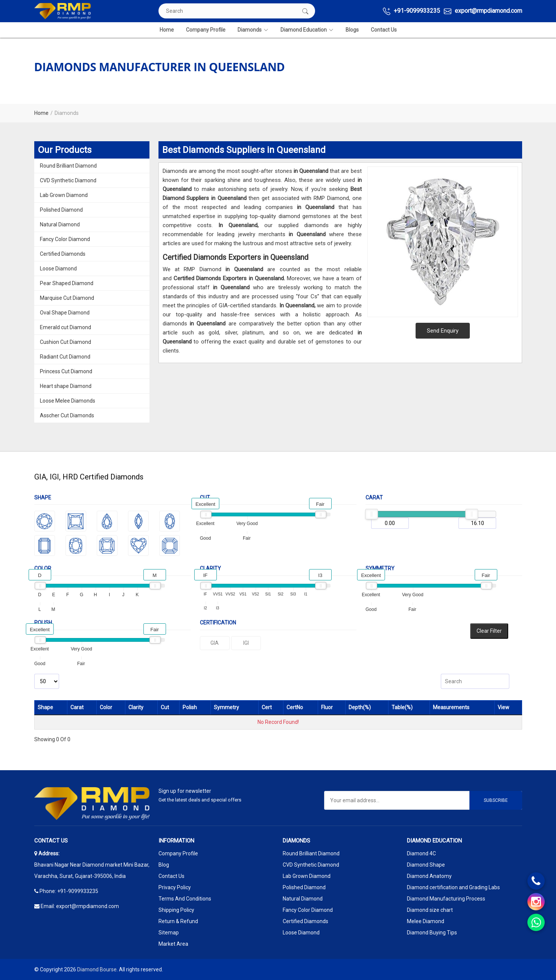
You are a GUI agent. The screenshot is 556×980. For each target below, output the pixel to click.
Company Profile (206, 30)
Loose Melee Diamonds (68, 401)
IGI (246, 643)
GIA (215, 643)
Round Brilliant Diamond (68, 166)
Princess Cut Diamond (66, 371)
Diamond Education (307, 30)
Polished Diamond (61, 210)
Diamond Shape (426, 865)
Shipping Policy (176, 910)
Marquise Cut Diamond (67, 298)
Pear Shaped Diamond (67, 283)
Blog (164, 865)
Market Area (173, 944)
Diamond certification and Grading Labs (453, 887)
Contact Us (384, 30)
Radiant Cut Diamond (65, 357)
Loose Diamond (58, 269)
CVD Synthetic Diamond (68, 180)
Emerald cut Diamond (66, 327)
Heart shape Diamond (66, 386)
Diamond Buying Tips (432, 933)
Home (167, 30)
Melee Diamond (426, 921)
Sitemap (169, 933)
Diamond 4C (421, 853)
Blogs (352, 30)
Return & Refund (178, 921)
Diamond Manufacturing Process (446, 899)
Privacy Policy (175, 887)
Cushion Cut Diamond (66, 342)
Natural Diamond (60, 224)
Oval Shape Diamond (65, 313)
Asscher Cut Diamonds (67, 415)
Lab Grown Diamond (64, 195)
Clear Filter (489, 631)
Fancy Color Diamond (65, 239)
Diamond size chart (430, 910)
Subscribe (496, 800)
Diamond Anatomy (429, 876)
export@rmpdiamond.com (483, 11)
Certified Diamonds (63, 254)
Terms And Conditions (185, 899)
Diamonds (253, 30)
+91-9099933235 (411, 11)
